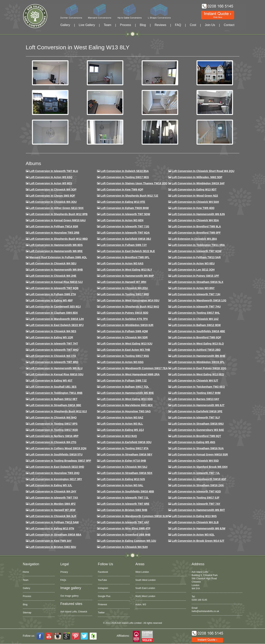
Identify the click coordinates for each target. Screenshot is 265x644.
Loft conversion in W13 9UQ (119, 436)
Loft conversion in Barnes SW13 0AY (195, 399)
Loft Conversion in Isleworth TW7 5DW (125, 214)
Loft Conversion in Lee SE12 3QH (193, 270)
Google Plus (104, 596)
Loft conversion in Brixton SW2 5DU (53, 547)
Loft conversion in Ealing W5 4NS (193, 442)
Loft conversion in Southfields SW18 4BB (127, 491)
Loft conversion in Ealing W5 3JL (51, 485)
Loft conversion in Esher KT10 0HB (123, 461)
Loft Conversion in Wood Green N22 (195, 196)
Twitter (101, 613)
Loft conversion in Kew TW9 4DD (193, 208)
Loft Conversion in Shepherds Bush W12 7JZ (129, 196)
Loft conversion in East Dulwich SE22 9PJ (56, 325)
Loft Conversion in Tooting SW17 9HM (196, 393)
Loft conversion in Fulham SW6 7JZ (124, 381)
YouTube (102, 580)
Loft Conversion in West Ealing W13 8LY (126, 270)
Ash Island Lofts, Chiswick (74, 612)
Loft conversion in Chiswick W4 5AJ (124, 467)
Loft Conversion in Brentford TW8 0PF (196, 233)
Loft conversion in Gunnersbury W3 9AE (198, 430)
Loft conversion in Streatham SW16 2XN (198, 485)
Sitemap (27, 613)
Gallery (65, 25)
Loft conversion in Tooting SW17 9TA (124, 448)
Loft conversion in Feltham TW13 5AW (54, 522)
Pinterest (102, 605)
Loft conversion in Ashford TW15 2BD (196, 350)
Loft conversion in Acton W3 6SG (122, 362)
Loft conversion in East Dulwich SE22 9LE (128, 251)
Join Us (210, 25)
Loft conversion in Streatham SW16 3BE (55, 405)
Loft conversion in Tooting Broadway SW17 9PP (60, 461)
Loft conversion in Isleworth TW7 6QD (196, 491)
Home (26, 572)
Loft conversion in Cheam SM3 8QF (52, 196)
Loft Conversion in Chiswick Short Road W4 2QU (203, 171)
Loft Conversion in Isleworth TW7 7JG (125, 226)
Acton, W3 (141, 605)
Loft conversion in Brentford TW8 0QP (196, 337)
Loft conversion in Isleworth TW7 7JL (196, 473)
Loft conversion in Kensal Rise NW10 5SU (56, 374)
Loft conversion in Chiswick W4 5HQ (53, 418)
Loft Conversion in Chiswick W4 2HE (53, 276)
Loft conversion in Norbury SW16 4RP (54, 436)
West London (142, 572)
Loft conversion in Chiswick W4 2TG (53, 442)
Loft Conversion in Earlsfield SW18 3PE (197, 411)
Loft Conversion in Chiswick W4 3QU (53, 202)
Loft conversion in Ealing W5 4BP (51, 300)
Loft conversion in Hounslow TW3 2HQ (54, 473)
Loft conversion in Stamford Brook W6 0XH (199, 467)
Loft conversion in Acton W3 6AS (122, 263)
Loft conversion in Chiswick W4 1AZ (195, 319)
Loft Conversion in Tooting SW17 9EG (125, 177)
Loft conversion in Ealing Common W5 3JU (128, 541)
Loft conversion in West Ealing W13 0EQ (198, 374)
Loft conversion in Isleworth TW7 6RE (125, 504)
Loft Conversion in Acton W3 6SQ (51, 177)
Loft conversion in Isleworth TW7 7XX (54, 498)
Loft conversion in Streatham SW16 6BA (55, 535)
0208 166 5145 (199, 600)
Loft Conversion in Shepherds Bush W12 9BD (58, 239)
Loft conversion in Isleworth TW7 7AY (196, 504)
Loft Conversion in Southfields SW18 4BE (198, 331)
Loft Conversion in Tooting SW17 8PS (53, 424)
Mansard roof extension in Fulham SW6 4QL (58, 257)
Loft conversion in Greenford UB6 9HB (125, 535)
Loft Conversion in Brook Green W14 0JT (198, 541)
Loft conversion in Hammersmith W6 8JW (198, 528)
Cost (193, 25)
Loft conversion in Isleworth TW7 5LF (196, 418)
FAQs (63, 580)
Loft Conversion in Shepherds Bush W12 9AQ (130, 307)
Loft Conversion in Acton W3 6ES (51, 183)
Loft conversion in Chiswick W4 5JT (195, 381)
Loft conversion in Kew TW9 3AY (50, 541)
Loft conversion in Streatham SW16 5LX (197, 282)
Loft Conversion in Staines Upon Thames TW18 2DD (134, 183)
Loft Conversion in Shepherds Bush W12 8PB (58, 214)
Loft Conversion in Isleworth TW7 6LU (54, 171)
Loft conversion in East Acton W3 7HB (125, 350)
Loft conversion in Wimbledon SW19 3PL (198, 362)
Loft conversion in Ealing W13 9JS (123, 479)
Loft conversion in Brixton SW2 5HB (124, 510)
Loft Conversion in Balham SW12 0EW (196, 325)
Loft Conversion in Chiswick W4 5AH (195, 202)
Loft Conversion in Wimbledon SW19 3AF (198, 183)
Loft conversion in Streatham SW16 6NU (198, 424)
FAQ (178, 25)
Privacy (64, 572)
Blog (143, 25)
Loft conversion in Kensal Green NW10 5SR (200, 454)
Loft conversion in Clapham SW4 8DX (54, 313)
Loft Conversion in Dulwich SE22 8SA (125, 171)
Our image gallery (70, 596)
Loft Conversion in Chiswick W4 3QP (53, 190)
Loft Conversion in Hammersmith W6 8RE (56, 251)
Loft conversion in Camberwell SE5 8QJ (55, 307)
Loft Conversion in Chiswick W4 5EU (53, 263)
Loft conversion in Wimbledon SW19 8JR (127, 325)
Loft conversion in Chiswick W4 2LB (195, 522)
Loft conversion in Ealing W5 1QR (51, 337)
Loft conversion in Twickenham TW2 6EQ (198, 387)
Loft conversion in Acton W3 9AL (122, 485)
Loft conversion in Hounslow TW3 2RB (54, 233)
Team (107, 25)
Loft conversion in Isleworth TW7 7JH (196, 294)
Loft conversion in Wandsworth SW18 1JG (199, 300)
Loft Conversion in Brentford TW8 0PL (125, 257)
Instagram (103, 588)
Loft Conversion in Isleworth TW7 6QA (125, 233)
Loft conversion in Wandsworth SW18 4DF (199, 479)
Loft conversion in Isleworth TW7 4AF (125, 522)
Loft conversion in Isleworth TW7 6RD (54, 362)
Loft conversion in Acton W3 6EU (193, 263)
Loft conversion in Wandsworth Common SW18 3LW (134, 516)
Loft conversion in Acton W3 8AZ (122, 418)
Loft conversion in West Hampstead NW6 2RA (130, 374)
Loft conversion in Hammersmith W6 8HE (127, 393)
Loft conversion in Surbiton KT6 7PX (124, 319)
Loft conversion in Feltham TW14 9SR (54, 226)
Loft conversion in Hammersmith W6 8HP (127, 276)
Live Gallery (87, 25)
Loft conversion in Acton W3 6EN (122, 220)
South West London (146, 580)
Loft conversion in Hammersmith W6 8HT (198, 510)
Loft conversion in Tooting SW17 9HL (196, 313)
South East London (145, 588)
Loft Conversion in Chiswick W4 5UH (124, 547)
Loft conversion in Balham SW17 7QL (125, 387)
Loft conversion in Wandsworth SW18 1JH (56, 319)
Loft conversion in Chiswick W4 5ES (53, 331)
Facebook (103, 572)
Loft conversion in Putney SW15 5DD (124, 313)
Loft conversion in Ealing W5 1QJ (122, 430)
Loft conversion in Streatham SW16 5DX (126, 473)
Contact (229, 25)
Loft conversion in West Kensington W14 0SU (130, 300)
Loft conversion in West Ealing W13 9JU (126, 344)
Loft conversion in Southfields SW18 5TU (56, 454)
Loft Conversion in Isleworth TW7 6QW (196, 251)
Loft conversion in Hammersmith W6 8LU (56, 368)
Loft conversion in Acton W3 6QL (193, 535)
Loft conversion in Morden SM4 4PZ (52, 504)
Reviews (160, 25)
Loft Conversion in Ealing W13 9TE (123, 202)
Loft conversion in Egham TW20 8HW (125, 208)
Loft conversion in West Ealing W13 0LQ (198, 344)
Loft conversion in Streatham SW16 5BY (126, 454)
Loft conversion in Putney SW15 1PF (195, 276)
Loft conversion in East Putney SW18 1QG (199, 368)
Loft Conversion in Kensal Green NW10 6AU (57, 220)
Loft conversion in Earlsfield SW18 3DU (126, 442)
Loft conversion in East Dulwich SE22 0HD (57, 467)
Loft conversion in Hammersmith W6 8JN (198, 214)
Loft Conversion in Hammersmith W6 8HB (56, 270)
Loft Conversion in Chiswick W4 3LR (53, 516)
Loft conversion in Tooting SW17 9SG (125, 356)
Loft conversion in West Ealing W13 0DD (127, 399)
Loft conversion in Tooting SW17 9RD (125, 294)
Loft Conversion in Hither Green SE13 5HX (56, 208)
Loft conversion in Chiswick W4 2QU (124, 288)
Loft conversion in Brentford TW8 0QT (196, 436)
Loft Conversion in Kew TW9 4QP (122, 190)
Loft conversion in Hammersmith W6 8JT (198, 405)
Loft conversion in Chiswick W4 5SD (195, 461)
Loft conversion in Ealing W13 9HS (194, 516)
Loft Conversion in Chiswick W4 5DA (195, 220)
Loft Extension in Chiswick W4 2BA (194, 239)
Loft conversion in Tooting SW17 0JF (196, 498)
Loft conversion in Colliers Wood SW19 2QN (58, 448)
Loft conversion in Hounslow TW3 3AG (126, 411)
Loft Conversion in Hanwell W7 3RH (123, 282)
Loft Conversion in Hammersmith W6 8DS (56, 245)
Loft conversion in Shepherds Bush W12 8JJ (58, 411)
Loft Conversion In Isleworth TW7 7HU (196, 307)
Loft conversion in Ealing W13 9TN (52, 528)
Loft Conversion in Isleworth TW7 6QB (54, 288)
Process (125, 25)
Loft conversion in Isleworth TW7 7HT (54, 344)
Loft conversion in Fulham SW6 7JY (124, 245)
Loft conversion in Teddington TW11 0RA (198, 245)
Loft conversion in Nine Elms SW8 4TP (125, 528)
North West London (145, 596)
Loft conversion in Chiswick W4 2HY (53, 491)
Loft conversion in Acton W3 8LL (122, 424)
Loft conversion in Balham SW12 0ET (53, 399)
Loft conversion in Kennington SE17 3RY (56, 479)
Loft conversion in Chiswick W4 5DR (124, 337)
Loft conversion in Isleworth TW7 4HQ (54, 350)
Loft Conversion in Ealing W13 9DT (194, 190)
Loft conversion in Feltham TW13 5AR (196, 257)
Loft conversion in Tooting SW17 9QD (54, 430)
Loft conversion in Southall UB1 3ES (53, 387)
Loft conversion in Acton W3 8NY (193, 288)
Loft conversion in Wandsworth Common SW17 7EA (134, 368)
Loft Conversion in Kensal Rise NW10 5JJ (56, 282)
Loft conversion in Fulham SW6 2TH (53, 294)
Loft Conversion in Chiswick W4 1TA (53, 356)
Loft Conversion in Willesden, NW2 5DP (197, 177)
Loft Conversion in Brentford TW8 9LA (196, 226)
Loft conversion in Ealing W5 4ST (51, 381)
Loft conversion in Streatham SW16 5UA (198, 448)
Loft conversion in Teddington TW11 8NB (56, 393)
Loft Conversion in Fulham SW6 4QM (124, 331)
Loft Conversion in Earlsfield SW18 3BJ (126, 239)
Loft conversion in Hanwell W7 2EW (52, 510)
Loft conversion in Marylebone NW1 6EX (127, 405)
